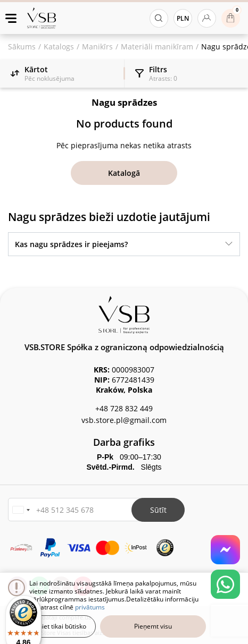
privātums (90, 607)
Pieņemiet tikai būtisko (53, 626)
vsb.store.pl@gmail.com (124, 420)
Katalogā (124, 173)
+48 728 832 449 (124, 408)
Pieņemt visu (153, 626)
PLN (183, 18)
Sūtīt (158, 510)
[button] (21, 510)
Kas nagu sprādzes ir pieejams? (71, 244)
